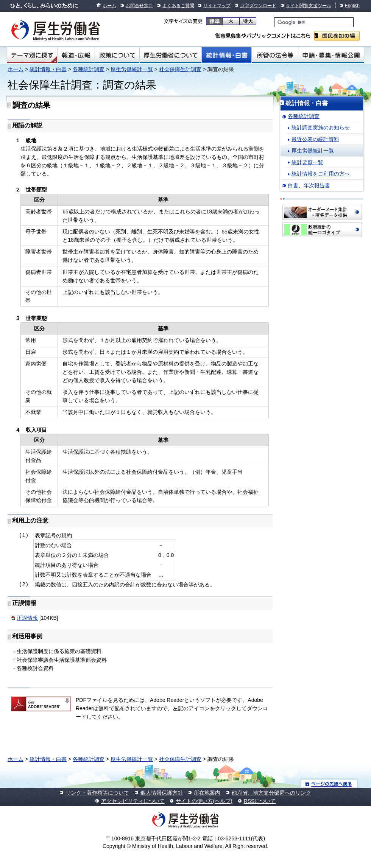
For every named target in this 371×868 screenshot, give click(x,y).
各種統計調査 (89, 69)
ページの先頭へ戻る (329, 783)
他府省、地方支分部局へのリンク (271, 793)
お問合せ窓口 (139, 6)
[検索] (314, 22)
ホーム (109, 6)
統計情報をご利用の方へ (321, 174)
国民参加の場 (337, 36)
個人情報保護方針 (162, 793)
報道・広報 (76, 55)
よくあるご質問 (178, 6)
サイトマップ (217, 6)
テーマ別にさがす (32, 55)
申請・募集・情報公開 (331, 55)
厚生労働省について (171, 55)
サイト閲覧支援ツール (309, 6)
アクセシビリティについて (133, 801)
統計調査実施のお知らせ (321, 128)
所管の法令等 (275, 55)
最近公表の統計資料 (315, 139)
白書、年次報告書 (309, 185)
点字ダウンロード (258, 6)
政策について (117, 55)
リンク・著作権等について (97, 793)
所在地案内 (207, 793)
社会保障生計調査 (180, 69)
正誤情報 (27, 618)
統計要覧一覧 (307, 162)
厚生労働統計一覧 (132, 69)
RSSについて (260, 801)
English (352, 6)
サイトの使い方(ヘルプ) (204, 801)
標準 (214, 21)
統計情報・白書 (227, 55)
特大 (248, 21)
